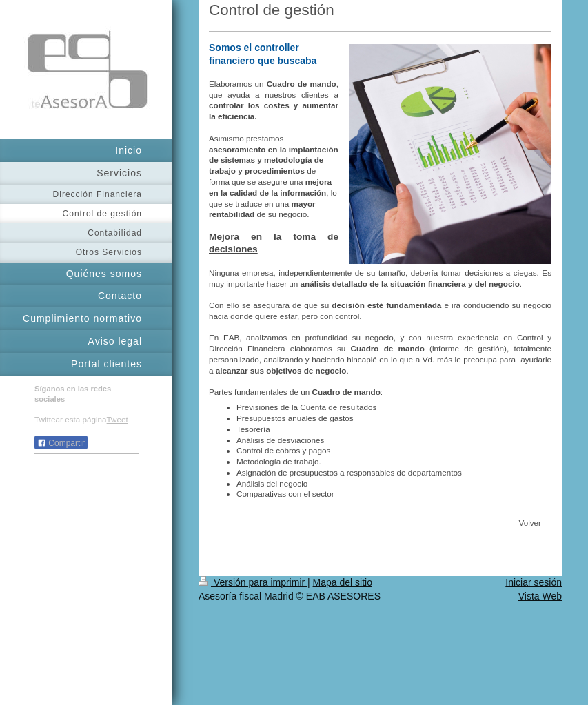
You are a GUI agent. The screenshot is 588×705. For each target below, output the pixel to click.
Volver (530, 523)
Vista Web (540, 596)
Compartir (61, 443)
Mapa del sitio (343, 582)
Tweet (118, 419)
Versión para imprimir (253, 582)
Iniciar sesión (534, 582)
